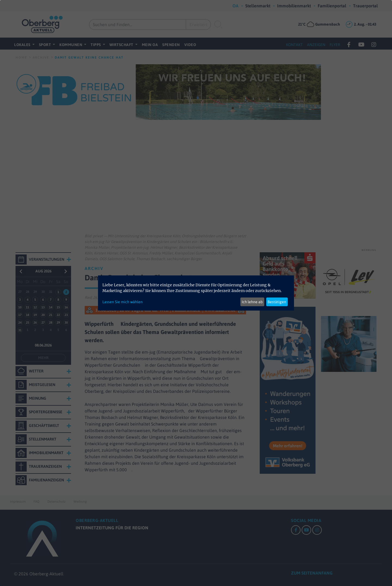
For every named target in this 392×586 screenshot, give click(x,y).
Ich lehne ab (252, 302)
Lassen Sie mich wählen (122, 302)
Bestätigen (277, 302)
